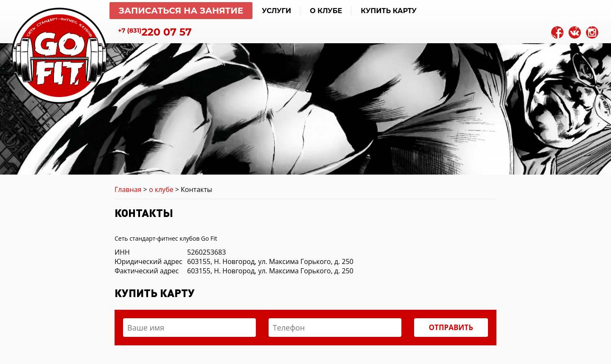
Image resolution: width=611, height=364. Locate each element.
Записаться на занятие (181, 11)
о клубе (161, 189)
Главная (128, 189)
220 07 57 (155, 32)
